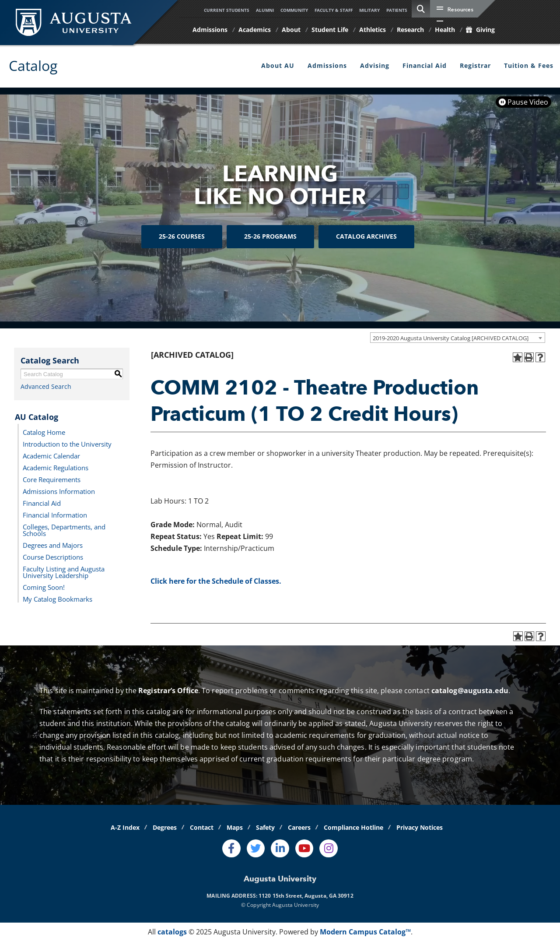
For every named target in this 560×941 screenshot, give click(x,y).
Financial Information (55, 515)
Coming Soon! (44, 587)
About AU (278, 65)
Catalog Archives (366, 237)
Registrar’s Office (168, 691)
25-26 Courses (182, 237)
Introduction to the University (67, 444)
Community (294, 10)
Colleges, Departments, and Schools (64, 530)
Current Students (227, 10)
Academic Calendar (51, 455)
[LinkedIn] (280, 849)
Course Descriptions (53, 557)
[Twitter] (256, 849)
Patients (397, 10)
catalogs (172, 932)
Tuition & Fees (529, 65)
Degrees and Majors (53, 545)
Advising (375, 65)
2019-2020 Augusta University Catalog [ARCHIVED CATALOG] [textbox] (451, 338)
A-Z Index (125, 827)
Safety (265, 827)
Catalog (33, 65)
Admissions (327, 65)
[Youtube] (304, 849)
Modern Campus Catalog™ (365, 932)
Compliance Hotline (353, 827)
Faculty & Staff (334, 10)
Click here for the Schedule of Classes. (216, 581)
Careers (299, 827)
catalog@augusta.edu (470, 691)
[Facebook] (231, 849)
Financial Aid (425, 65)
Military (369, 10)
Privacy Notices (420, 827)
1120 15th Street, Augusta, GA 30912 (306, 896)
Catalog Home (44, 432)
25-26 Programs (270, 237)
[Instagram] (329, 849)
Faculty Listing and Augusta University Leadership (64, 572)
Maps (235, 827)
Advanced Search (46, 386)
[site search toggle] (421, 9)
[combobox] (458, 338)
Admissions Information (59, 491)
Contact (202, 827)
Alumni (265, 10)
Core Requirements (52, 479)
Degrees (165, 827)
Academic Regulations (56, 467)
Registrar (475, 65)
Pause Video (523, 102)
